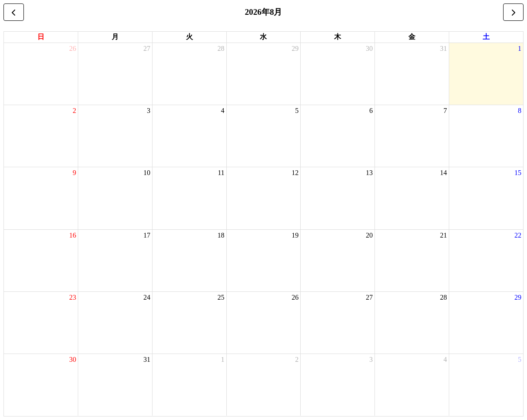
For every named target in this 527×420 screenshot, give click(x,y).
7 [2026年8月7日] (445, 111)
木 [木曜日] (338, 37)
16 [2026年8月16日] (73, 235)
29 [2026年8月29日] (518, 297)
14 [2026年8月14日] (444, 173)
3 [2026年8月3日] (149, 111)
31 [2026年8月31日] (147, 359)
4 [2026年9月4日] (445, 359)
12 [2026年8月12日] (295, 173)
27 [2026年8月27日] (369, 297)
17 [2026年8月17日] (147, 235)
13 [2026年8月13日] (369, 173)
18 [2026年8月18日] (221, 235)
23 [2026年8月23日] (73, 297)
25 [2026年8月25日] (221, 297)
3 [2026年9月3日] (371, 359)
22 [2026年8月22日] (518, 235)
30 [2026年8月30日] (73, 359)
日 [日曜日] (41, 37)
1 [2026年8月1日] (520, 48)
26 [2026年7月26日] (73, 48)
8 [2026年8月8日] (520, 111)
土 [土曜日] (486, 37)
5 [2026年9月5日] (520, 359)
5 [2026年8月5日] (297, 111)
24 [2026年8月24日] (147, 297)
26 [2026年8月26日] (295, 297)
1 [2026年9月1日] (223, 359)
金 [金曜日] (412, 37)
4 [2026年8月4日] (223, 111)
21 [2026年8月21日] (444, 235)
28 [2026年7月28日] (221, 48)
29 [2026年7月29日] (295, 48)
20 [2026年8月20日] (369, 235)
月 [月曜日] (115, 37)
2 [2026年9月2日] (297, 359)
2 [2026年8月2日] (74, 111)
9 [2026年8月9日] (74, 173)
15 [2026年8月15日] (518, 173)
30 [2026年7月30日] (369, 48)
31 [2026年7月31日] (444, 48)
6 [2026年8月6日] (371, 111)
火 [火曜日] (189, 37)
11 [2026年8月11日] (221, 173)
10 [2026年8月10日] (147, 173)
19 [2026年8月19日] (295, 235)
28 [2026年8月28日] (444, 297)
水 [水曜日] (263, 37)
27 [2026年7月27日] (147, 48)
